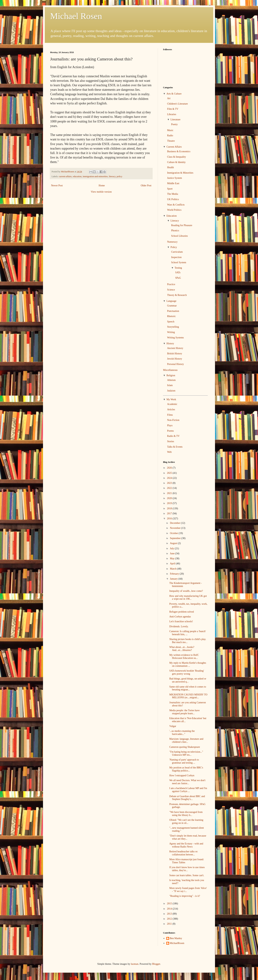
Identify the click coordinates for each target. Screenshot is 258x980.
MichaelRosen (177, 943)
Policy (174, 247)
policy (119, 176)
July (172, 548)
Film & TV (173, 109)
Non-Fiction (173, 420)
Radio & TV (173, 436)
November (175, 528)
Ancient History (175, 348)
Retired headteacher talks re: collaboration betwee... (184, 853)
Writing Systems (175, 338)
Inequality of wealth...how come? (186, 591)
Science (171, 290)
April (173, 564)
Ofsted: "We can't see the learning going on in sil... (186, 821)
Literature (175, 120)
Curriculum (177, 252)
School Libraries (179, 236)
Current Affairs (174, 147)
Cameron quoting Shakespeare (185, 747)
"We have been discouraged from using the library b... (186, 814)
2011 (170, 924)
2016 (170, 519)
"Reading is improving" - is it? (185, 896)
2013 (170, 914)
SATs (178, 272)
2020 (170, 498)
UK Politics (173, 199)
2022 (170, 488)
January (174, 579)
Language (171, 301)
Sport (170, 189)
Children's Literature (178, 104)
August (174, 543)
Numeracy (172, 242)
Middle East (173, 183)
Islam (170, 385)
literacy (112, 176)
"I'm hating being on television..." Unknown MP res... (186, 753)
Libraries (172, 114)
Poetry (174, 124)
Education (172, 216)
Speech (171, 322)
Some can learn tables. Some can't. (187, 875)
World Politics (174, 210)
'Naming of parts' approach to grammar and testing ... (184, 761)
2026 (170, 468)
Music (170, 130)
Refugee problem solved (182, 612)
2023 (170, 483)
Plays (170, 425)
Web (169, 452)
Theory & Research (177, 295)
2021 (170, 493)
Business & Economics (179, 151)
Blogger (156, 964)
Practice (171, 284)
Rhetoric (171, 316)
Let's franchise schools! (181, 621)
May (172, 559)
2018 (170, 508)
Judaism (171, 391)
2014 (170, 909)
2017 (170, 513)
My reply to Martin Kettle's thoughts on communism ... (188, 664)
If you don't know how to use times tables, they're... (187, 869)
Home (102, 186)
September (175, 538)
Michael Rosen (76, 16)
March (173, 569)
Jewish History (175, 359)
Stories (171, 441)
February (175, 574)
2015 (170, 904)
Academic (172, 404)
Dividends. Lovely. (179, 626)
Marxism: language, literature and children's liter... (186, 740)
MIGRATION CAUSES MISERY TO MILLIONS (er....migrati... (188, 696)
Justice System (175, 178)
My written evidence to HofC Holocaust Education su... (184, 657)
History (170, 343)
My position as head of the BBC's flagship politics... (186, 769)
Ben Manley (176, 938)
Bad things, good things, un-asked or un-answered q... (188, 680)
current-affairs (65, 176)
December (175, 523)
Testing (178, 268)
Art (169, 98)
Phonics (175, 231)
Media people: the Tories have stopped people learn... (184, 712)
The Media (173, 194)
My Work (171, 399)
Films (170, 415)
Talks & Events (175, 447)
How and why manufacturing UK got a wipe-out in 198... (188, 598)
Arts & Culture (174, 94)
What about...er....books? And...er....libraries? (182, 649)
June (172, 553)
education (77, 176)
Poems (170, 431)
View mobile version (101, 192)
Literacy (175, 221)
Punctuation (173, 311)
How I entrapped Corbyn (182, 775)
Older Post (146, 186)
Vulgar (173, 726)
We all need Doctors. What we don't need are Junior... (187, 782)
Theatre (171, 141)
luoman (135, 964)
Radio (170, 135)
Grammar (172, 306)
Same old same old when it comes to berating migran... (188, 688)
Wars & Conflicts (176, 205)
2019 (170, 503)
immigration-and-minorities (95, 176)
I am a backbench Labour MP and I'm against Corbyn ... (188, 790)
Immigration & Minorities (180, 173)
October (174, 533)
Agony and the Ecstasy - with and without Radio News (186, 845)
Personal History (176, 364)
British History (175, 354)
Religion (171, 375)
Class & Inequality (177, 157)
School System (179, 262)
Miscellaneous (170, 370)
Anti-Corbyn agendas (180, 617)
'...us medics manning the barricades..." (182, 733)
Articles (171, 409)
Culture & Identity (176, 162)
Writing (171, 332)
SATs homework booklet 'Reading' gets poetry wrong (187, 672)
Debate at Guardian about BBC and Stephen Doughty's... (187, 798)
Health (170, 167)
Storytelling (173, 327)
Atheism (171, 380)
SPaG (178, 278)
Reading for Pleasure (182, 225)
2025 (170, 473)
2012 (170, 919)
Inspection (176, 257)
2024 (170, 478)
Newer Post (57, 186)
